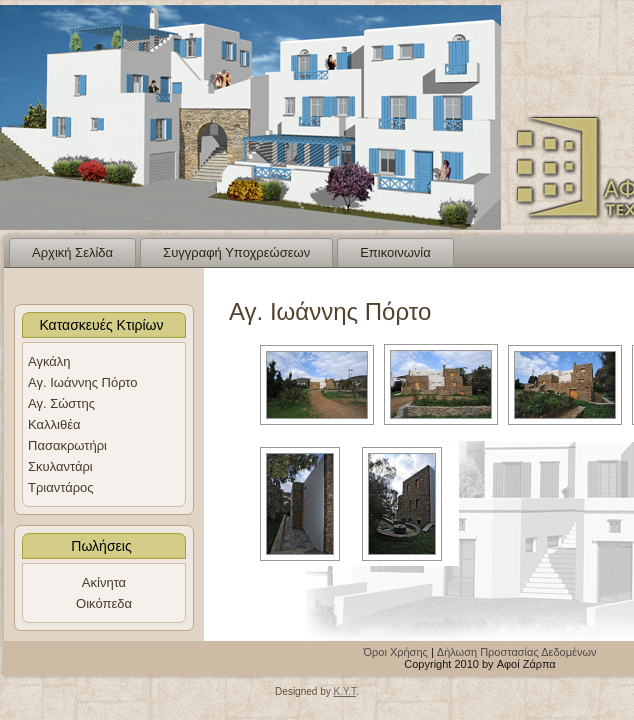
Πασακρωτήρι (67, 445)
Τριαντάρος (61, 487)
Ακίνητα (104, 582)
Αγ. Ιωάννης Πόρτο (83, 382)
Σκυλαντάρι (60, 466)
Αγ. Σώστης (61, 403)
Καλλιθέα (54, 424)
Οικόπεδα (104, 603)
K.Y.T (344, 691)
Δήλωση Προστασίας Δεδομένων (517, 652)
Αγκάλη (49, 361)
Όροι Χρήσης (396, 652)
